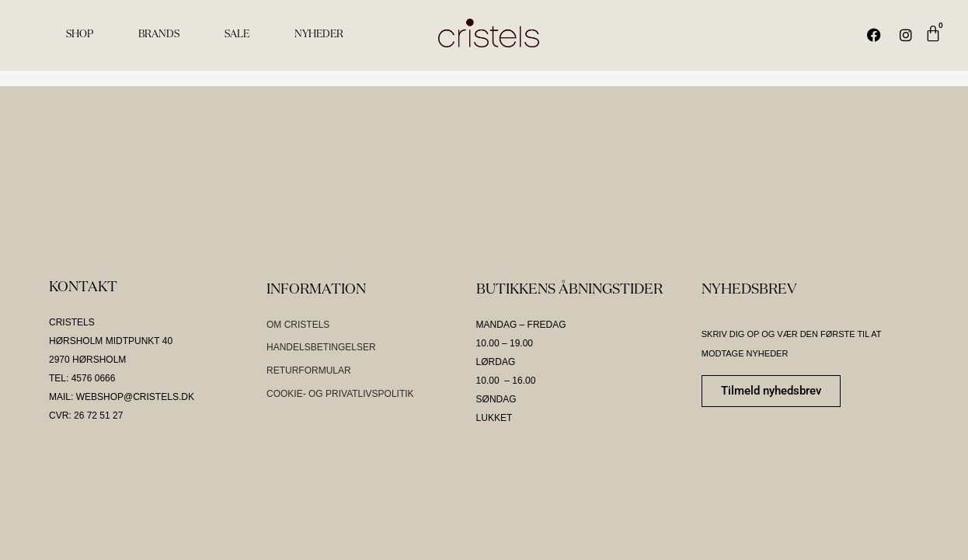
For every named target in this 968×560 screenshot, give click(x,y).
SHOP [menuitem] (80, 35)
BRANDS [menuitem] (159, 35)
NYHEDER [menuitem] (319, 35)
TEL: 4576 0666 (82, 378)
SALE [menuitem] (237, 35)
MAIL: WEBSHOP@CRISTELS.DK (122, 397)
